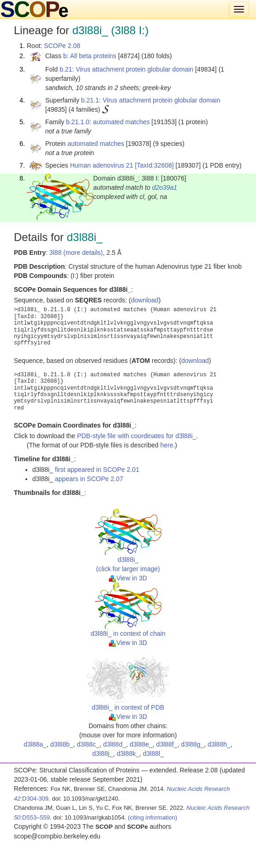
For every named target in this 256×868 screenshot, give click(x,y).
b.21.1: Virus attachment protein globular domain (151, 100)
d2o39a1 (165, 187)
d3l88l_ (153, 753)
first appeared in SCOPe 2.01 (97, 470)
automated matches (96, 144)
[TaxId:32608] (155, 165)
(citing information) (152, 817)
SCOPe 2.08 (62, 46)
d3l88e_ (141, 744)
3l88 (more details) (76, 253)
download (145, 300)
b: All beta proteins (90, 56)
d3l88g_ (192, 744)
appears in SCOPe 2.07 (89, 479)
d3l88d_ (114, 744)
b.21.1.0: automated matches (108, 122)
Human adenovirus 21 (102, 165)
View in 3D (128, 578)
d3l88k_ (128, 753)
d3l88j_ (103, 753)
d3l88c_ (88, 744)
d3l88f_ (167, 744)
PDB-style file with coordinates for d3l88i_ (137, 436)
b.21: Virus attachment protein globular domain (126, 69)
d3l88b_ (62, 744)
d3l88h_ (219, 744)
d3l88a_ (35, 744)
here (167, 445)
